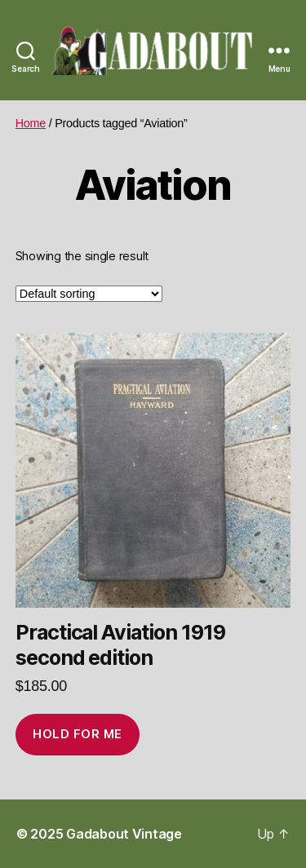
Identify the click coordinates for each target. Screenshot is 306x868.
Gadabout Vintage (124, 834)
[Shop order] (89, 294)
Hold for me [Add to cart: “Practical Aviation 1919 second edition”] (78, 734)
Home (31, 123)
